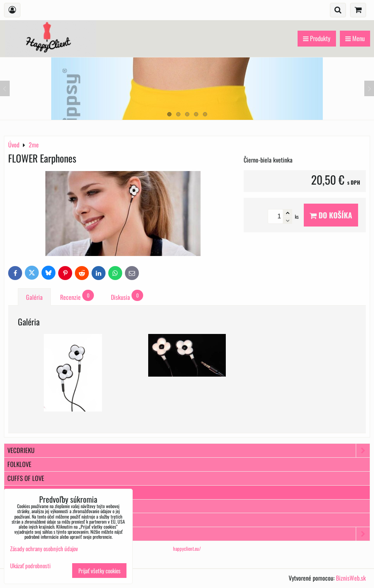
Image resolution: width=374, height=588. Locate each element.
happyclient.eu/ (187, 549)
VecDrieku (189, 451)
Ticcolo (18, 506)
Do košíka (331, 215)
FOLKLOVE (19, 464)
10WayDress (24, 520)
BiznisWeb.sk (351, 578)
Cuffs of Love (26, 478)
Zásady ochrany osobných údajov (44, 548)
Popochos (189, 534)
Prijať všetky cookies (100, 571)
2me (12, 492)
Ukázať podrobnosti (30, 566)
